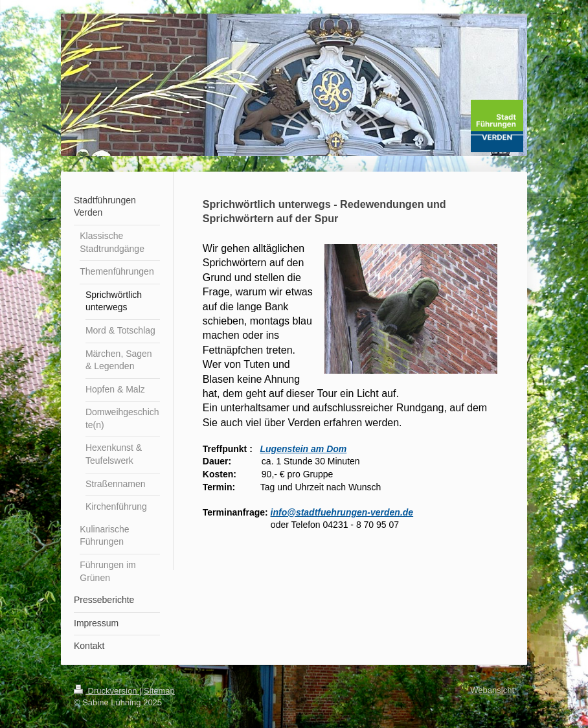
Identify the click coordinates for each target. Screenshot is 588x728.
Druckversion (107, 691)
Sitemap (159, 691)
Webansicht (492, 690)
